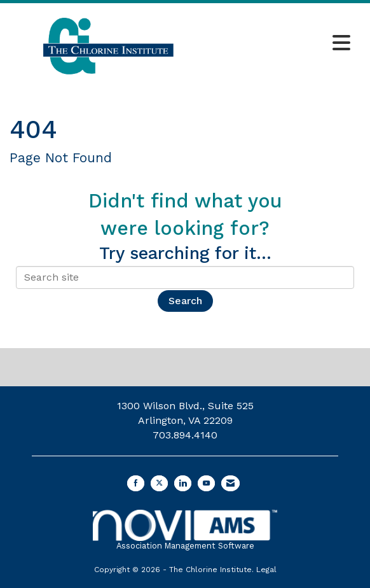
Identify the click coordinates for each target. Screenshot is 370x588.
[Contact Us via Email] (230, 483)
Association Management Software (185, 530)
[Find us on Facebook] (136, 483)
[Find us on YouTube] (206, 483)
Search (185, 301)
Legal (266, 570)
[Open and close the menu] (282, 44)
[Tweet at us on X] (159, 483)
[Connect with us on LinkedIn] (183, 483)
